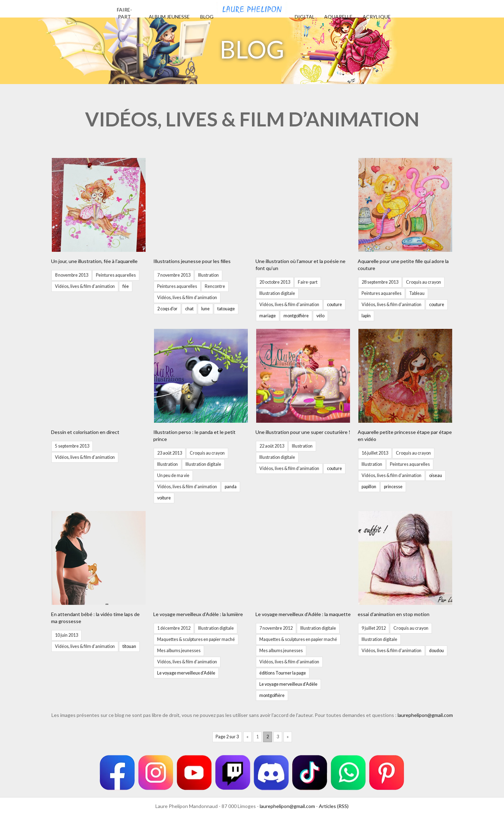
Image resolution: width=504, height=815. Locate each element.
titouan (129, 646)
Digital (305, 17)
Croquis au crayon (423, 282)
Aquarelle (338, 17)
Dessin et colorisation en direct (85, 432)
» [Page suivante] (288, 737)
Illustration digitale (277, 293)
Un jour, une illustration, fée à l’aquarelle (94, 261)
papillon (369, 487)
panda (231, 487)
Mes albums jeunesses (179, 651)
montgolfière (296, 316)
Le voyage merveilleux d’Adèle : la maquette (303, 614)
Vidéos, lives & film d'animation (85, 286)
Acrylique (377, 17)
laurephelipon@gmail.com (425, 715)
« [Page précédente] (247, 737)
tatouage (226, 309)
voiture (164, 498)
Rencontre (215, 286)
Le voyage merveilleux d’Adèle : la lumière (198, 614)
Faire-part (308, 282)
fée (126, 286)
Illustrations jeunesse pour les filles (192, 261)
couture (334, 305)
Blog (207, 17)
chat (189, 309)
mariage (268, 316)
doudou (436, 651)
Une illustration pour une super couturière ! (303, 432)
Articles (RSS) (334, 806)
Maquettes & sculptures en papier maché (196, 639)
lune (205, 309)
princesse (393, 487)
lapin (366, 316)
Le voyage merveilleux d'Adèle (186, 673)
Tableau (417, 293)
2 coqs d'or (167, 309)
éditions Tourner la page (283, 673)
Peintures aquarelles (116, 275)
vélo (320, 316)
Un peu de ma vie (173, 475)
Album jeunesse (169, 17)
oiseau (436, 475)
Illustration (208, 275)
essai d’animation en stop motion (394, 614)
